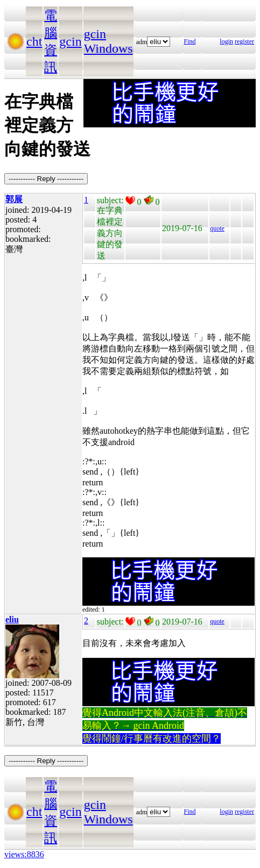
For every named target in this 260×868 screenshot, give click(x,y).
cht (34, 41)
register (244, 41)
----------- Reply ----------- (46, 179)
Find (190, 41)
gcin (70, 41)
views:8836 (24, 854)
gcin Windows (108, 41)
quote (217, 228)
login (226, 41)
